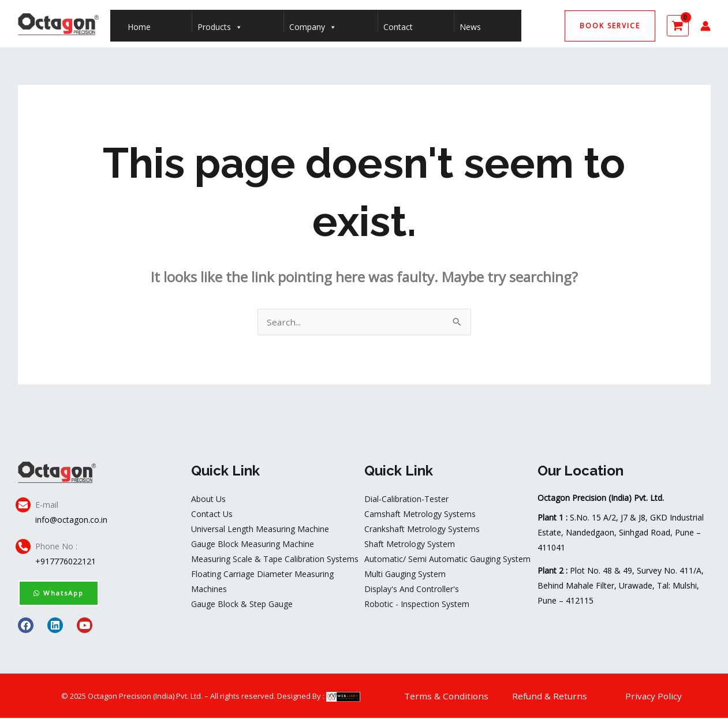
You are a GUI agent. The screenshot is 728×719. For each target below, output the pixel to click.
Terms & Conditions (447, 697)
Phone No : (56, 547)
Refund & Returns (550, 697)
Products (220, 24)
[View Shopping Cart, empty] (678, 26)
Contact (398, 27)
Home (139, 27)
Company (313, 24)
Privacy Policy (654, 697)
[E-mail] (23, 506)
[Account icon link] (705, 26)
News (470, 27)
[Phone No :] (23, 548)
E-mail (47, 506)
